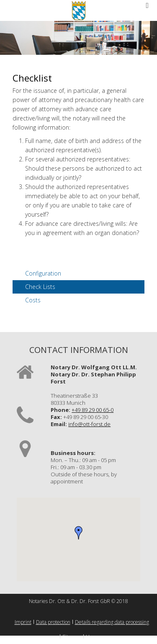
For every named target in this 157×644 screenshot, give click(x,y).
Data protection (53, 622)
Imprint (23, 622)
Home (93, 637)
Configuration (43, 273)
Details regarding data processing (112, 622)
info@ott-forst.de (89, 424)
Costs (33, 300)
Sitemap (72, 637)
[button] (79, 533)
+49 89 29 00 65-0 (93, 410)
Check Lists (40, 287)
